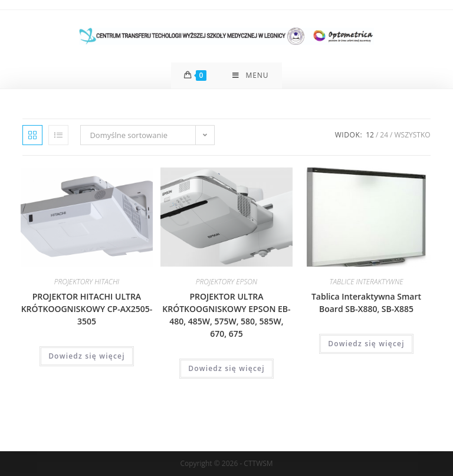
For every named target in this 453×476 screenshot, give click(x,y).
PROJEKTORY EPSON (226, 282)
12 (370, 135)
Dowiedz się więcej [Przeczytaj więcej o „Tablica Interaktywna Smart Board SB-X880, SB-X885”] (366, 344)
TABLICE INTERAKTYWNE (367, 282)
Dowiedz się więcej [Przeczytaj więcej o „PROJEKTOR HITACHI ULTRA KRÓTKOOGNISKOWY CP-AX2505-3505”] (87, 356)
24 (384, 135)
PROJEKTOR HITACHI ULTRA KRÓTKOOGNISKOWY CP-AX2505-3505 (87, 309)
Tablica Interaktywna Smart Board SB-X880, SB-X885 (366, 303)
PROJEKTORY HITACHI (87, 282)
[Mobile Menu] (250, 75)
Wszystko (412, 135)
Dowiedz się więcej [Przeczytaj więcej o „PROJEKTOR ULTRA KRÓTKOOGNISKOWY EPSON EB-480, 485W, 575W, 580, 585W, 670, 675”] (226, 368)
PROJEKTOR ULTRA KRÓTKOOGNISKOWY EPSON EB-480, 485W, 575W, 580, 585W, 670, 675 (226, 315)
